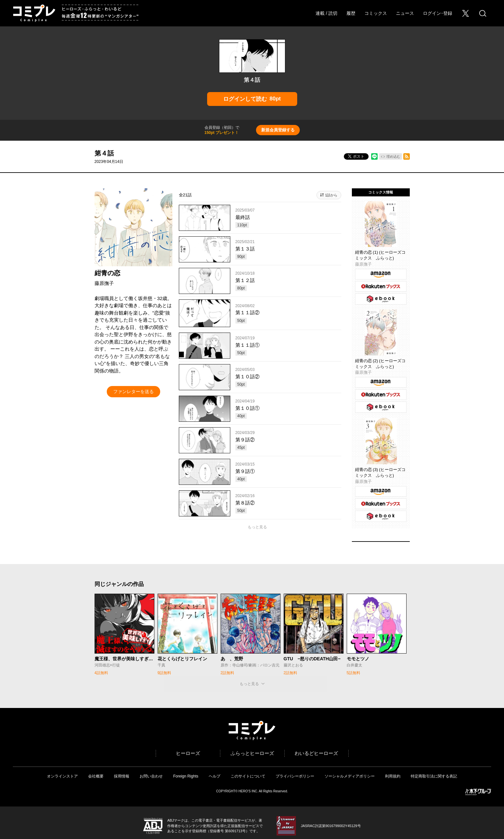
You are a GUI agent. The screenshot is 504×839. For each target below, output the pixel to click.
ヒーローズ (188, 753)
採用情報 (122, 776)
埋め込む (393, 156)
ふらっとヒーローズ (252, 753)
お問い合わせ (151, 776)
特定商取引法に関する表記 (434, 776)
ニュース (405, 13)
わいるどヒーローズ (316, 753)
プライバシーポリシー (295, 776)
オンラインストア (62, 776)
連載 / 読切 (326, 13)
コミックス (376, 13)
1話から (331, 195)
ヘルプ (215, 776)
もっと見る (257, 527)
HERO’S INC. (248, 791)
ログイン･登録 (438, 13)
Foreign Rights (186, 776)
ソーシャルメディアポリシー (350, 776)
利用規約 (393, 776)
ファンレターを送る (133, 391)
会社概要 (96, 776)
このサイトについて (248, 776)
